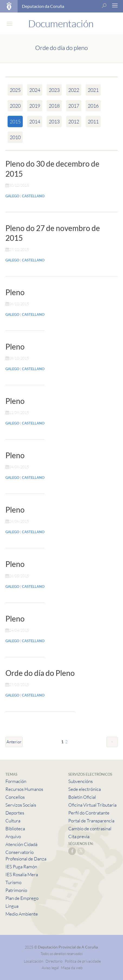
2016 (93, 106)
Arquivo (13, 836)
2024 (35, 90)
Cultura (13, 821)
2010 (15, 137)
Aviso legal (50, 968)
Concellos (15, 797)
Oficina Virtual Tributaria (92, 805)
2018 (54, 106)
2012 (74, 121)
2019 (35, 106)
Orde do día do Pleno (40, 673)
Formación (16, 781)
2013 (54, 121)
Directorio (54, 961)
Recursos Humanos (24, 789)
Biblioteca (15, 828)
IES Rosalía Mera (22, 874)
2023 (54, 90)
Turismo (13, 882)
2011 (93, 121)
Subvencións (80, 781)
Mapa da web (72, 968)
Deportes (15, 813)
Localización (34, 961)
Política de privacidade (83, 961)
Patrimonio (16, 890)
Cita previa (79, 836)
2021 (93, 90)
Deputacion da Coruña (43, 6)
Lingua (12, 906)
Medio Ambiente (22, 914)
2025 (15, 90)
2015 (15, 121)
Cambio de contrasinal (90, 828)
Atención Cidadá (21, 844)
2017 (74, 106)
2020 (15, 106)
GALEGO (12, 196)
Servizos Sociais (21, 805)
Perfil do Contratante (89, 813)
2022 (74, 90)
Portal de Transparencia (91, 821)
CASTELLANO (33, 196)
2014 (35, 121)
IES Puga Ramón (21, 867)
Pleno (15, 292)
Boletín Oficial (82, 797)
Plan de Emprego (22, 898)
